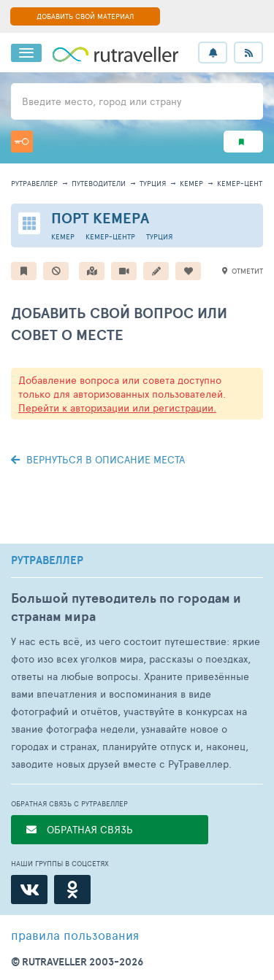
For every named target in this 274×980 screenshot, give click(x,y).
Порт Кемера (100, 218)
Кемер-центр (242, 183)
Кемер (191, 183)
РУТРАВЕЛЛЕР (47, 560)
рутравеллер (34, 183)
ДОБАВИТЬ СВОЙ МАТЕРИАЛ (85, 16)
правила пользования (75, 935)
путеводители (99, 183)
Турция (153, 183)
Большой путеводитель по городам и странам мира (126, 607)
